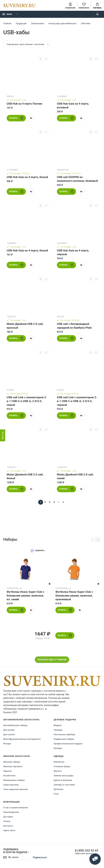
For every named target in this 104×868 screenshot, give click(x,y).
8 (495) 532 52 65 (87, 851)
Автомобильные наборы (15, 725)
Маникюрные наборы (14, 780)
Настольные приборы (64, 734)
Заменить (38, 551)
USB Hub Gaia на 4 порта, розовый (73, 105)
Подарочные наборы (64, 739)
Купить (16, 118)
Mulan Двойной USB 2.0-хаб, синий (75, 476)
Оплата (7, 821)
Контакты (8, 826)
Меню (7, 14)
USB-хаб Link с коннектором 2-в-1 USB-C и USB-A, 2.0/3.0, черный (77, 401)
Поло (56, 794)
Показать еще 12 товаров (52, 660)
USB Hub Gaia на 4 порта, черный (73, 252)
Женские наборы (12, 762)
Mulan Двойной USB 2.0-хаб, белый (25, 476)
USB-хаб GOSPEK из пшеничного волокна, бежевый (77, 179)
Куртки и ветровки (63, 780)
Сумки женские (11, 785)
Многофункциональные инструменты (22, 739)
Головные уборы (62, 766)
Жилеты (58, 771)
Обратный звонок (84, 853)
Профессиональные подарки (68, 744)
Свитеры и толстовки (64, 785)
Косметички (9, 776)
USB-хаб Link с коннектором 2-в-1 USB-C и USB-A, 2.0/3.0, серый (27, 401)
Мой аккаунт (97, 14)
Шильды (58, 748)
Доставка (8, 817)
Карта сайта (9, 830)
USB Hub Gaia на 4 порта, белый (27, 177)
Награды (58, 730)
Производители (11, 812)
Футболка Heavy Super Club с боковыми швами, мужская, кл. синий (25, 596)
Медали (58, 725)
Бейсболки (59, 762)
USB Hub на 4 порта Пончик (24, 104)
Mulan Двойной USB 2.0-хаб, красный (25, 326)
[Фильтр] (3, 435)
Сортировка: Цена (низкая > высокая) (25, 44)
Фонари (7, 744)
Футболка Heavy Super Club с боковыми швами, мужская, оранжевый (74, 596)
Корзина (97, 6)
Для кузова (9, 730)
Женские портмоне (13, 766)
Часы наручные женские (16, 789)
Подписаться (40, 857)
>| (63, 502)
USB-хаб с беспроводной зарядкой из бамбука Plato (74, 326)
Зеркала (7, 771)
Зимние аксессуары (64, 776)
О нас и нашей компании (16, 808)
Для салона (9, 734)
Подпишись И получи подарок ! (16, 851)
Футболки (58, 789)
